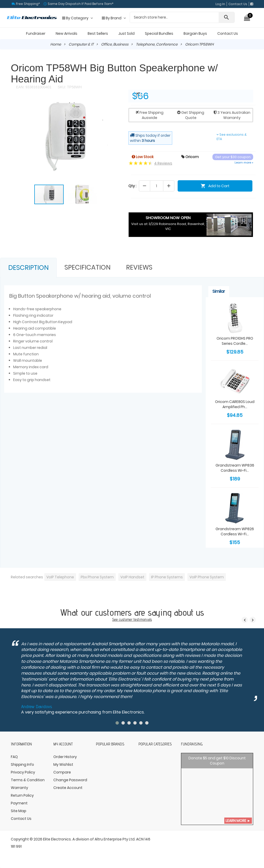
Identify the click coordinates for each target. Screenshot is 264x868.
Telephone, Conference (157, 44)
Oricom (190, 157)
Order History (65, 757)
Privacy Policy (23, 772)
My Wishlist (63, 764)
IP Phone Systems (167, 577)
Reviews (139, 267)
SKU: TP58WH (69, 87)
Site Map (19, 811)
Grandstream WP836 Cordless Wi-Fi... (235, 468)
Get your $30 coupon (233, 157)
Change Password (70, 780)
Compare (62, 772)
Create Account (68, 788)
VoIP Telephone (60, 577)
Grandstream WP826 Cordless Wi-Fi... (235, 531)
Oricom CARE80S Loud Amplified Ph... (235, 404)
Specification (88, 267)
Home (56, 44)
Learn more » (244, 162)
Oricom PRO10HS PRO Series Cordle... (235, 341)
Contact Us (238, 4)
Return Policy (22, 795)
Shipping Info (22, 764)
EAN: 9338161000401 (34, 87)
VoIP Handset (132, 577)
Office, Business (115, 44)
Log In (220, 4)
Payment (19, 803)
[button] (116, 105)
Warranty (19, 788)
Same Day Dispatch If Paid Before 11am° (80, 4)
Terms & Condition (28, 780)
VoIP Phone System (207, 577)
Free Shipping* (28, 4)
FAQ (14, 757)
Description (28, 268)
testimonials (143, 619)
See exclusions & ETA (232, 137)
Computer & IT (81, 44)
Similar (219, 291)
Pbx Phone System (97, 577)
